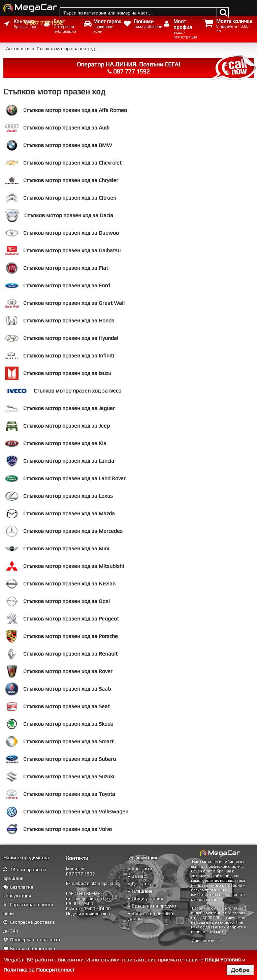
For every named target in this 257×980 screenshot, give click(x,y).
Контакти (142, 869)
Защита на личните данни (151, 916)
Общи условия (148, 898)
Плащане (142, 891)
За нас (139, 876)
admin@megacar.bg (100, 883)
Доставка (142, 884)
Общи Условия (223, 960)
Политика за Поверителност (39, 970)
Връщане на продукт (154, 906)
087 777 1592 (46, 23)
